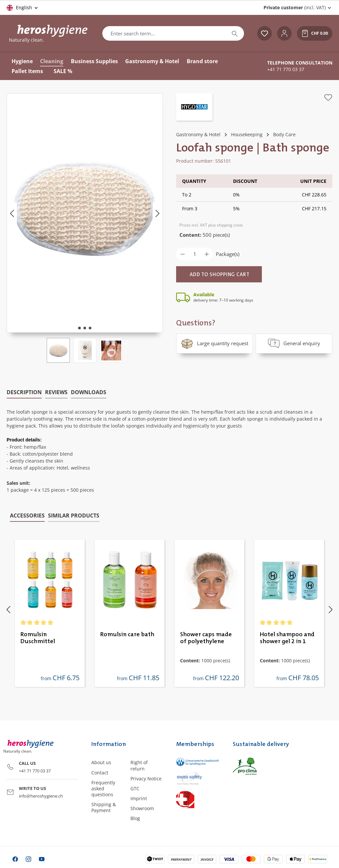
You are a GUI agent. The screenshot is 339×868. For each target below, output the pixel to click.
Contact (100, 772)
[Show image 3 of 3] (90, 328)
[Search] (235, 33)
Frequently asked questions (103, 788)
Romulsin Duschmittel (38, 637)
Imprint (139, 798)
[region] (85, 228)
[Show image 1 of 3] (79, 328)
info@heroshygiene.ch (41, 795)
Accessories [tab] (27, 515)
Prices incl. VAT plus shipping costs (211, 225)
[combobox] (164, 33)
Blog (135, 818)
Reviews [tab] (56, 392)
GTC (135, 788)
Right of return (139, 765)
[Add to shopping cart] (219, 274)
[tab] (24, 392)
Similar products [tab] (74, 515)
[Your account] (284, 33)
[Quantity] (195, 254)
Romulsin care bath (127, 634)
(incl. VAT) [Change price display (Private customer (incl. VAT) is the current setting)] (295, 7)
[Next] (158, 213)
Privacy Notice (146, 778)
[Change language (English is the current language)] (23, 8)
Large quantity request (215, 343)
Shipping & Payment (104, 807)
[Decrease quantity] (183, 254)
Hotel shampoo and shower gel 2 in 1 (287, 637)
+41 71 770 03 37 (286, 69)
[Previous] (12, 213)
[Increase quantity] (207, 254)
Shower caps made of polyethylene (206, 637)
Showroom (142, 808)
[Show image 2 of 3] (85, 328)
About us (101, 762)
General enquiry (294, 343)
